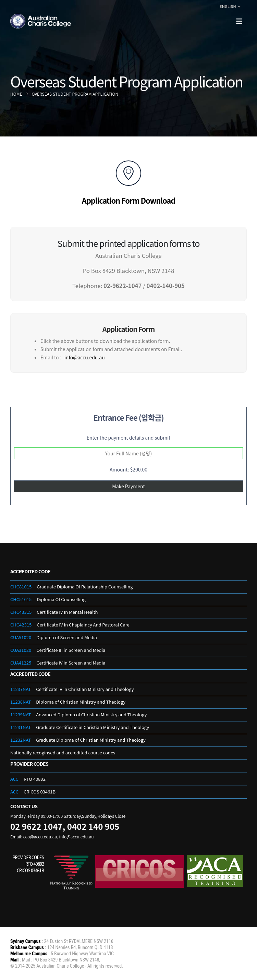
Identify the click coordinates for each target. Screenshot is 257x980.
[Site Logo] (41, 21)
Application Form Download (129, 200)
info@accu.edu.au (85, 357)
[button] (239, 21)
